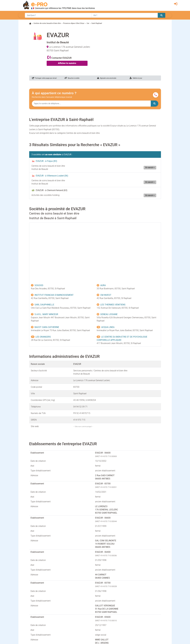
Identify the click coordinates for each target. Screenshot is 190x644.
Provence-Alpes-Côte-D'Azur (74, 23)
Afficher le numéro (67, 63)
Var (88, 23)
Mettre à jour (136, 78)
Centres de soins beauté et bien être (47, 23)
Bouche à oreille (72, 78)
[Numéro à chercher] (91, 104)
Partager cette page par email (44, 78)
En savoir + (150, 168)
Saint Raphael (97, 23)
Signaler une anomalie (107, 78)
